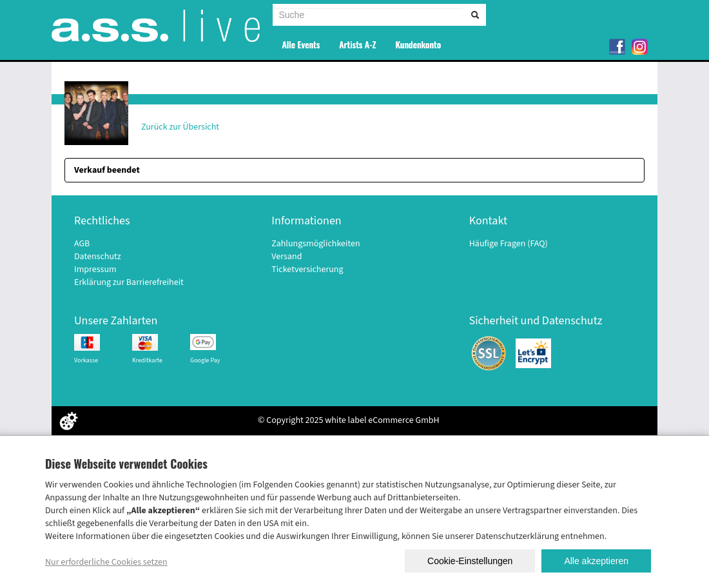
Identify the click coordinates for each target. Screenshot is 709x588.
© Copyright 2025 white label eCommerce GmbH (349, 420)
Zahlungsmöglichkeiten (316, 244)
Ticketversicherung (307, 269)
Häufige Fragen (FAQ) (509, 244)
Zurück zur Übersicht (180, 127)
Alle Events (301, 44)
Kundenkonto (418, 44)
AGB (82, 244)
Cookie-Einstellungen (470, 561)
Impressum (95, 269)
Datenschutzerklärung (517, 536)
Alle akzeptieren (596, 561)
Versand (287, 257)
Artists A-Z (357, 44)
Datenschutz (98, 257)
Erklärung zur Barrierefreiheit (129, 282)
